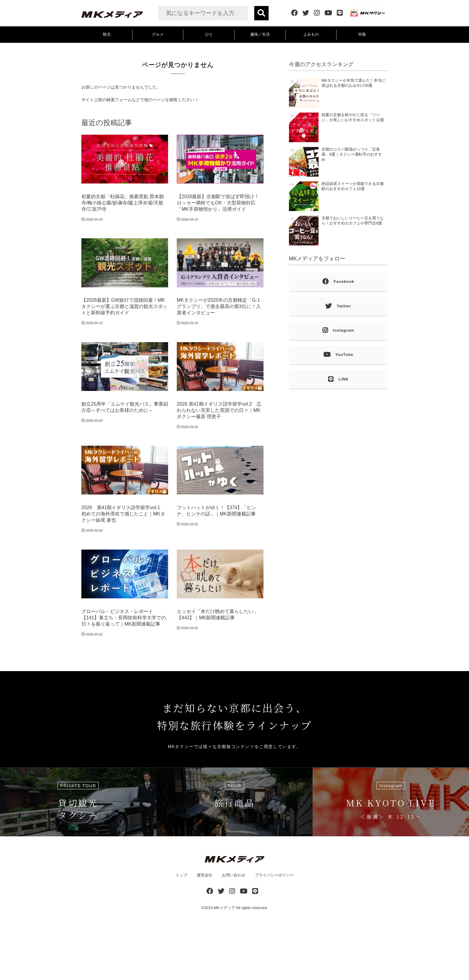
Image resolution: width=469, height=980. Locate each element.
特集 (362, 34)
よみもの (311, 34)
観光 (107, 34)
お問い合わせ (234, 875)
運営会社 (205, 875)
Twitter (338, 306)
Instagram (338, 331)
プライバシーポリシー (274, 875)
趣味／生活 (260, 34)
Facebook (338, 282)
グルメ (158, 34)
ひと (209, 34)
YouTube (338, 355)
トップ (181, 875)
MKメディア (224, 908)
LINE (338, 379)
